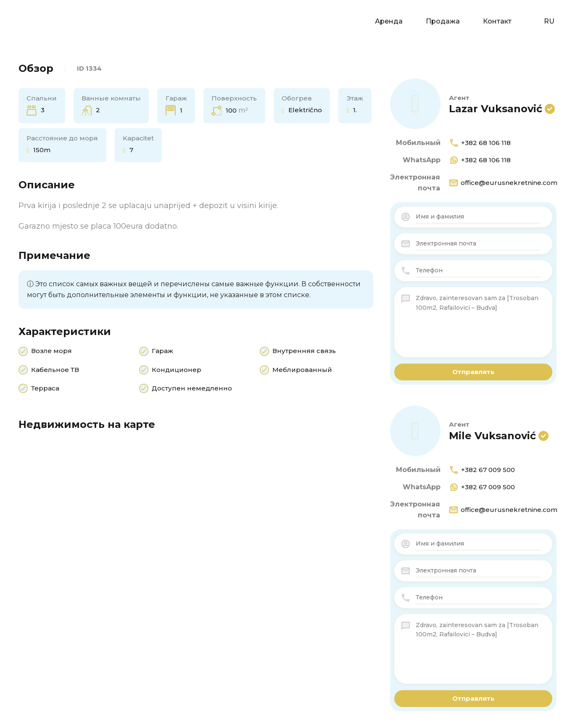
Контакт (497, 21)
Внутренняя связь (304, 352)
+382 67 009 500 (482, 470)
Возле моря (51, 352)
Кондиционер (177, 371)
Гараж (162, 352)
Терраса (45, 389)
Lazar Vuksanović (496, 109)
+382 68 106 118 (480, 143)
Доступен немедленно (192, 389)
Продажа (443, 21)
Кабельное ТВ (55, 371)
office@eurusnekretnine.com (503, 183)
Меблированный (302, 371)
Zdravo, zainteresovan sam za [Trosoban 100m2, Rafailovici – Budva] (478, 322)
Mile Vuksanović (492, 436)
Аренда (389, 21)
